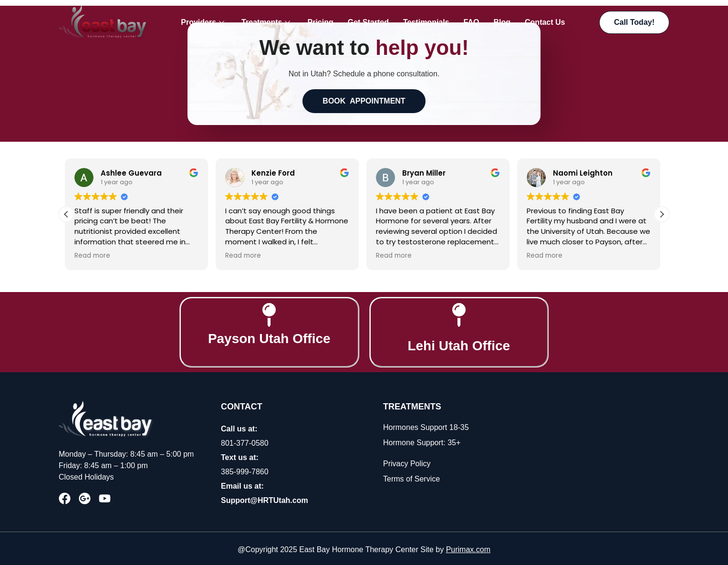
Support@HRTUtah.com (265, 498)
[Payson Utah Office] (269, 313)
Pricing (320, 22)
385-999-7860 (245, 469)
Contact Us (545, 22)
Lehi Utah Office (459, 343)
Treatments (266, 22)
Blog (502, 22)
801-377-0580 (245, 441)
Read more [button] (94, 253)
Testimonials (426, 22)
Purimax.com (468, 547)
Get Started (368, 22)
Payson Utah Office (269, 336)
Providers (203, 22)
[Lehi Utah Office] (459, 313)
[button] (662, 212)
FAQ (472, 22)
